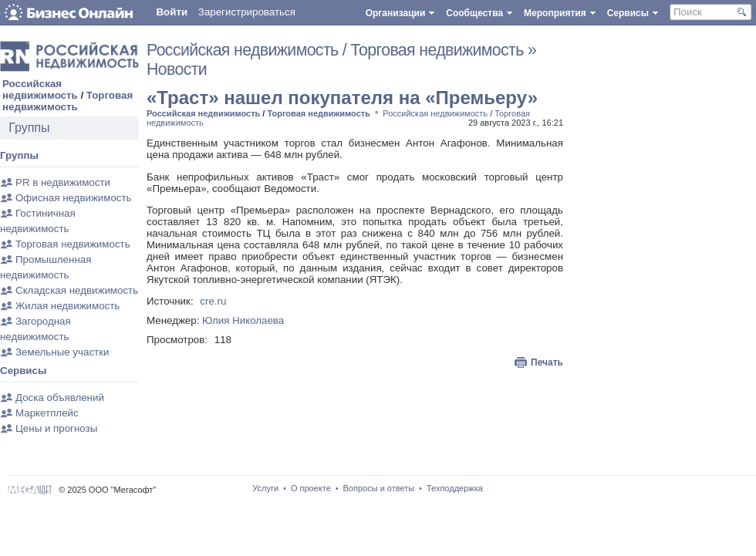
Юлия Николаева (243, 320)
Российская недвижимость (40, 89)
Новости (177, 69)
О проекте (311, 488)
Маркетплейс (47, 413)
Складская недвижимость (77, 290)
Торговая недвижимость (67, 101)
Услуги (265, 488)
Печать (547, 362)
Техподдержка (455, 488)
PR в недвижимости (63, 182)
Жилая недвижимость (67, 306)
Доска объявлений (60, 398)
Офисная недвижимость (74, 198)
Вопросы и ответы (379, 488)
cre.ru (213, 301)
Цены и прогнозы (56, 428)
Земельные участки (62, 352)
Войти (172, 12)
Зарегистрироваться (247, 12)
